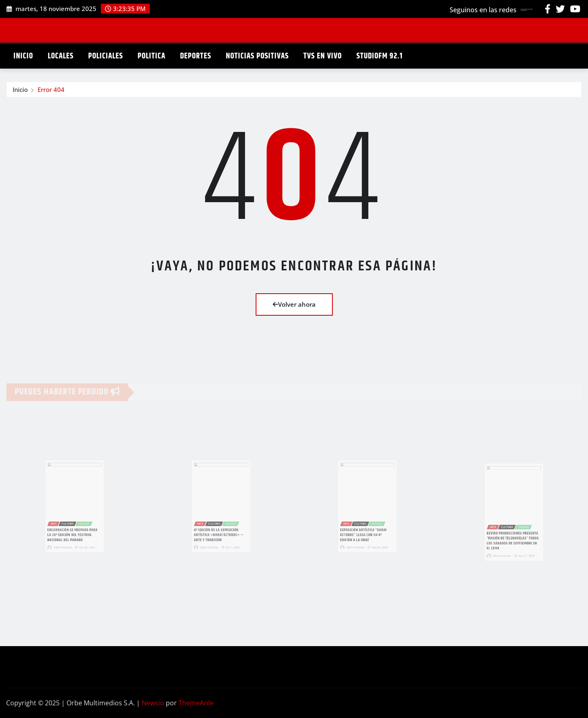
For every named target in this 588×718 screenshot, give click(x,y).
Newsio (153, 703)
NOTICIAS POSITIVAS (257, 56)
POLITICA (151, 56)
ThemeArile (196, 703)
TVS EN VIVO (323, 56)
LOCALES (61, 56)
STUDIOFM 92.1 (380, 56)
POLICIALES (106, 56)
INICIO (23, 56)
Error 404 (51, 91)
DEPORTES (196, 56)
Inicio (20, 91)
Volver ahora (294, 304)
